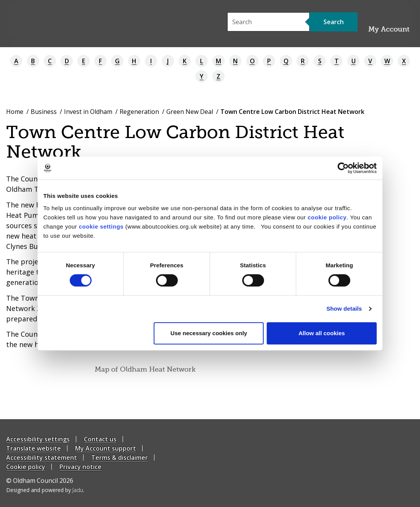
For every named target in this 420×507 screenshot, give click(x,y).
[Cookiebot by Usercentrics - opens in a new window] (343, 168)
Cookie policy (26, 467)
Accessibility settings (38, 439)
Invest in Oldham (88, 112)
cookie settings (101, 226)
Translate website (34, 448)
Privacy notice (80, 467)
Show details (344, 309)
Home (15, 112)
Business (44, 112)
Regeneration (139, 112)
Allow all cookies (322, 333)
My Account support (106, 448)
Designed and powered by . (45, 490)
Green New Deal (190, 112)
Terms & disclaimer (120, 458)
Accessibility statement (42, 458)
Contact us (100, 439)
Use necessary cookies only (209, 333)
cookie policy (327, 217)
